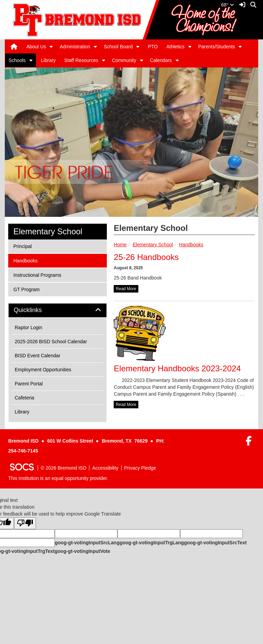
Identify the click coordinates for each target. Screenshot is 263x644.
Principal (22, 246)
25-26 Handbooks (146, 257)
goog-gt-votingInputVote (82, 551)
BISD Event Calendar (37, 356)
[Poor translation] (25, 523)
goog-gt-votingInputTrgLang (152, 543)
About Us (36, 47)
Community (124, 60)
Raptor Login (28, 327)
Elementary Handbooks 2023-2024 (177, 368)
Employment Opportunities (43, 370)
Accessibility (105, 468)
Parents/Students (217, 47)
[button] (51, 47)
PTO (153, 47)
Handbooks (191, 245)
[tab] (58, 310)
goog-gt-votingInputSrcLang (87, 543)
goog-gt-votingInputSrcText (215, 543)
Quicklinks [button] (35, 310)
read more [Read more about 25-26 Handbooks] (126, 289)
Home (120, 245)
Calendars (161, 60)
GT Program (26, 289)
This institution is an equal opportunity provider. (58, 478)
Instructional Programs (37, 275)
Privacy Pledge (140, 468)
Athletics (176, 47)
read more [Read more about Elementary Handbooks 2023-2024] (126, 405)
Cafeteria (24, 398)
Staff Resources (81, 60)
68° (228, 5)
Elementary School (153, 245)
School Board (118, 47)
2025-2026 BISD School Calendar (51, 342)
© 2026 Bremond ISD (64, 468)
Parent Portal (29, 384)
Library (48, 60)
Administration (75, 47)
